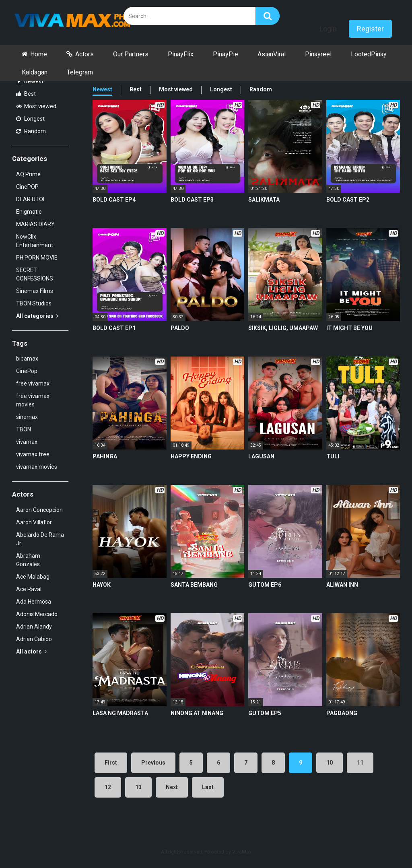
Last (208, 787)
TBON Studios (34, 303)
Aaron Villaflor (34, 522)
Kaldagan (35, 72)
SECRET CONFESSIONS (35, 274)
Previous (153, 763)
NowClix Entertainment (35, 241)
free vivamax (33, 383)
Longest (30, 119)
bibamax (27, 359)
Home (39, 54)
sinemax (27, 417)
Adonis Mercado (37, 614)
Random (31, 131)
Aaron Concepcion (39, 510)
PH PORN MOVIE (37, 258)
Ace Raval (29, 589)
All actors (31, 652)
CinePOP (27, 187)
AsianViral (272, 54)
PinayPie (226, 54)
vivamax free (33, 454)
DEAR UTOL (31, 199)
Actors (84, 54)
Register (370, 29)
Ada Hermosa (34, 602)
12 (108, 787)
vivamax (27, 442)
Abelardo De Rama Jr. (40, 539)
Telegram (80, 72)
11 (360, 763)
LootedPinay (369, 54)
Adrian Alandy (34, 627)
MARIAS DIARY (35, 224)
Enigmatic (29, 212)
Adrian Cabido (34, 639)
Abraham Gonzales (28, 560)
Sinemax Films (35, 291)
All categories (37, 316)
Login (328, 29)
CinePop (27, 371)
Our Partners (131, 54)
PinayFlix (181, 54)
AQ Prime (28, 174)
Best (26, 94)
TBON (24, 429)
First (111, 763)
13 (138, 787)
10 (330, 763)
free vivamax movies (33, 400)
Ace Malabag (33, 577)
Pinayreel (318, 54)
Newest (30, 81)
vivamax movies (37, 467)
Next (172, 787)
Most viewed (36, 106)
